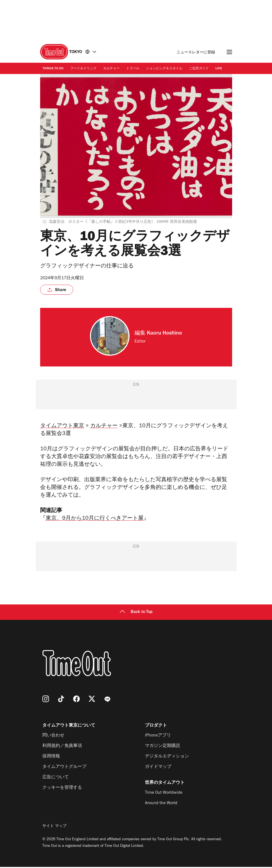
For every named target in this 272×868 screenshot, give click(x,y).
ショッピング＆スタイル (164, 69)
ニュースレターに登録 (196, 53)
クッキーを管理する (62, 789)
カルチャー (111, 69)
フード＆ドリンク (83, 69)
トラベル (133, 69)
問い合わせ (53, 737)
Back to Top (136, 613)
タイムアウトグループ (64, 768)
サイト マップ (54, 828)
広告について (56, 779)
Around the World (161, 804)
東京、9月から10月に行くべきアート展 (95, 520)
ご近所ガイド (199, 69)
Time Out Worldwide (164, 794)
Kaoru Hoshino (164, 334)
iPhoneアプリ (158, 737)
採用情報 (51, 758)
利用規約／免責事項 (62, 747)
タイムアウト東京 (62, 426)
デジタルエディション (167, 758)
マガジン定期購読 (163, 747)
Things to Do (53, 69)
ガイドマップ (158, 768)
